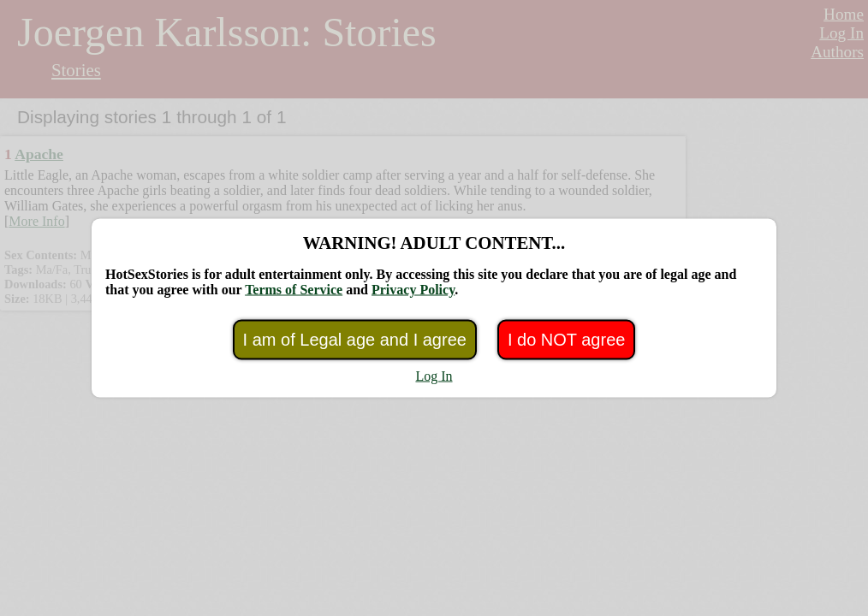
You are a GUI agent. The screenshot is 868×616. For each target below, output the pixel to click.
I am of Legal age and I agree (355, 340)
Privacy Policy (413, 290)
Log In (434, 376)
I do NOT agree (566, 340)
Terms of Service (294, 290)
